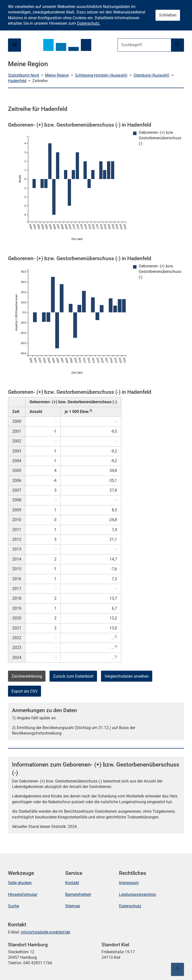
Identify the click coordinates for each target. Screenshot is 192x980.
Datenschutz (130, 906)
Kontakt (72, 883)
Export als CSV (24, 691)
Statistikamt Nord (23, 75)
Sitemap (73, 906)
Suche (13, 906)
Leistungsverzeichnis (137, 894)
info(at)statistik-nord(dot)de (45, 932)
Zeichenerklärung (27, 676)
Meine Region (57, 75)
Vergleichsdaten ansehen (127, 676)
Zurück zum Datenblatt (73, 676)
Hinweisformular (23, 894)
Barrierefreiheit (78, 894)
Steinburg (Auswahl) (151, 75)
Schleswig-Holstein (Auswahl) (101, 75)
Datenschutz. (89, 23)
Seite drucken (20, 883)
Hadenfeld (17, 81)
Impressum (129, 883)
